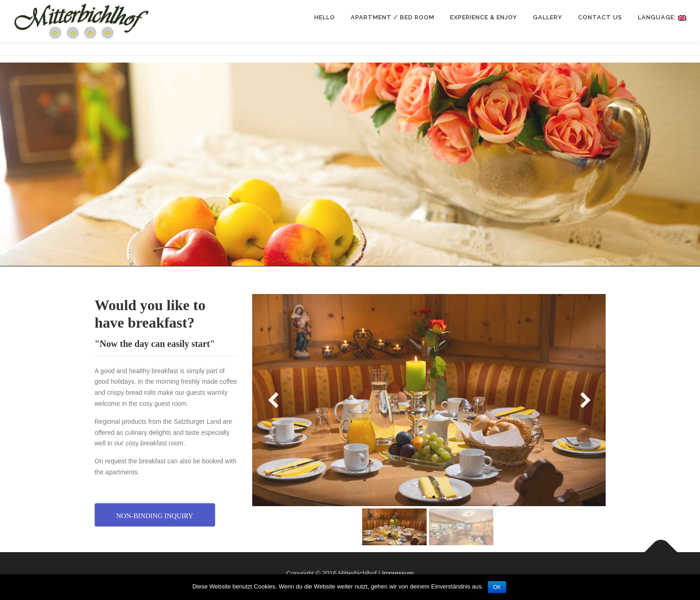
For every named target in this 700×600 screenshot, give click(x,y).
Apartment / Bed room (393, 17)
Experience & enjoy (484, 17)
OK (497, 587)
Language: (662, 17)
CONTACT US (600, 17)
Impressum (398, 573)
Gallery (548, 17)
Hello (325, 17)
